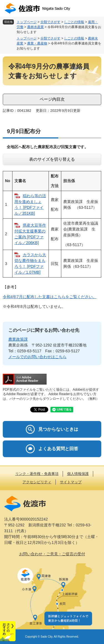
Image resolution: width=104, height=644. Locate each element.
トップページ (27, 22)
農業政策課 (18, 339)
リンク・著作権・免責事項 (37, 474)
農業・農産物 (37, 43)
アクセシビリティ (37, 482)
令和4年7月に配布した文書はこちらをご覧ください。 (50, 297)
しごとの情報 (74, 22)
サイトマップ (71, 482)
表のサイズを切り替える (52, 159)
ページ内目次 (52, 99)
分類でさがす (50, 22)
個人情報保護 (78, 474)
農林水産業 (35, 27)
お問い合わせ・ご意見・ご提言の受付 (52, 554)
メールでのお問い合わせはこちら (37, 357)
